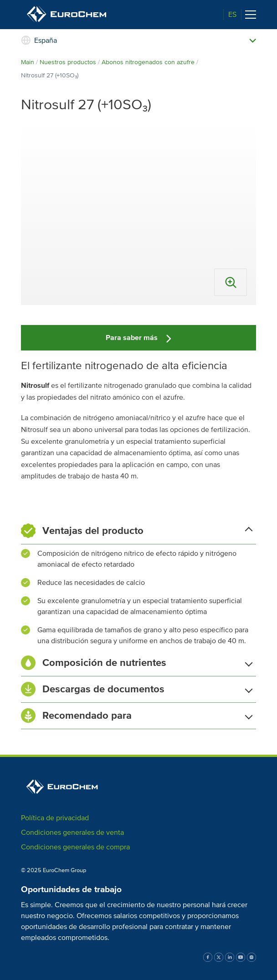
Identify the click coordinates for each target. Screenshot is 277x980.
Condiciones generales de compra (75, 847)
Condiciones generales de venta (72, 833)
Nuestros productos (68, 62)
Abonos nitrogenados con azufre (148, 62)
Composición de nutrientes (137, 663)
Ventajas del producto (137, 531)
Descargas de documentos (137, 689)
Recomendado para (137, 716)
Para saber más (138, 338)
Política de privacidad (55, 818)
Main (28, 62)
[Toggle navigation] (251, 15)
